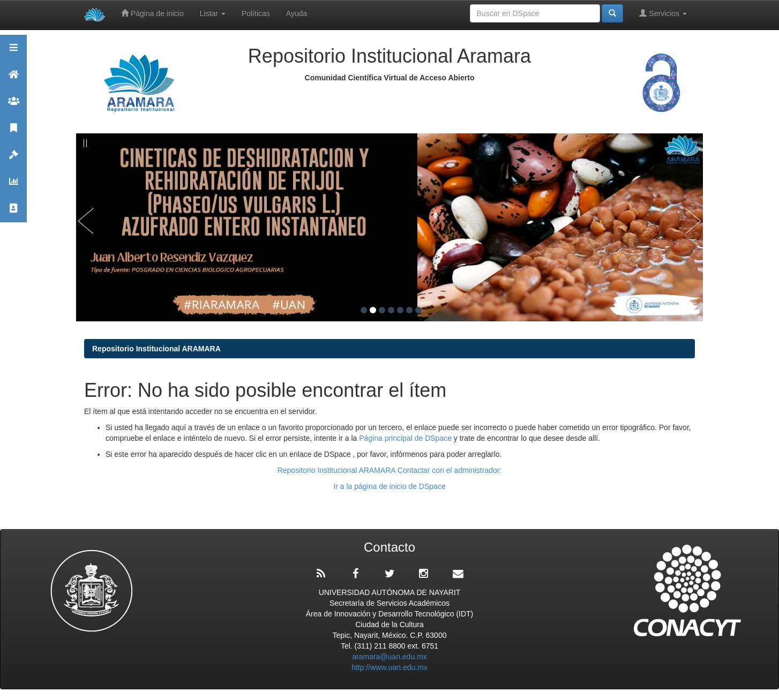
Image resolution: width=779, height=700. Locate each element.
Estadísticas (13, 186)
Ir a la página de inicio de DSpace (389, 486)
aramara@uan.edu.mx (389, 657)
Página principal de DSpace (406, 438)
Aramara (13, 79)
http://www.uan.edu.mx (389, 667)
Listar (213, 13)
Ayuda (297, 13)
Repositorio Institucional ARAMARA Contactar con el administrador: (390, 470)
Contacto (13, 213)
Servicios (663, 13)
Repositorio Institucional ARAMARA (156, 349)
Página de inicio (152, 13)
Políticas (256, 13)
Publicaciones (13, 133)
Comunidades (13, 106)
